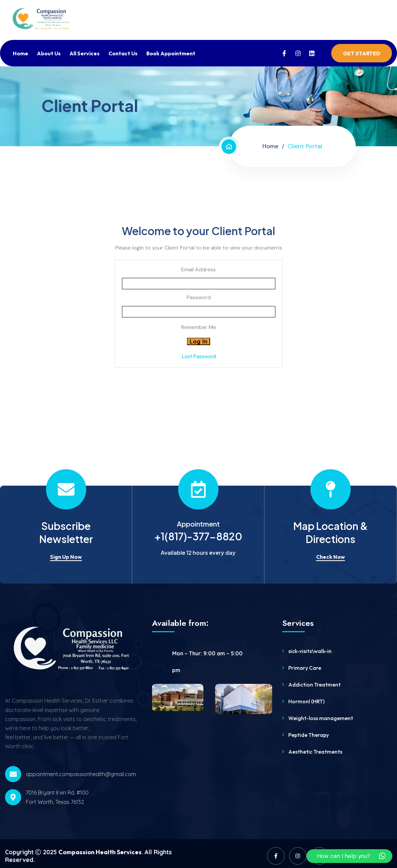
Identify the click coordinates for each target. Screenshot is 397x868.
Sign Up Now (66, 557)
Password (199, 297)
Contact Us (123, 53)
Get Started (362, 53)
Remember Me (199, 327)
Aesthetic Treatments (315, 752)
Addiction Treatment (314, 685)
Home (20, 53)
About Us (49, 53)
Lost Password (199, 356)
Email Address (199, 269)
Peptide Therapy (309, 735)
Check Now (331, 557)
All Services (85, 53)
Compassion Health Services (100, 852)
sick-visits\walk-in (310, 651)
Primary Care (305, 668)
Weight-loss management (321, 718)
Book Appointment (171, 53)
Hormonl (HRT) (306, 701)
